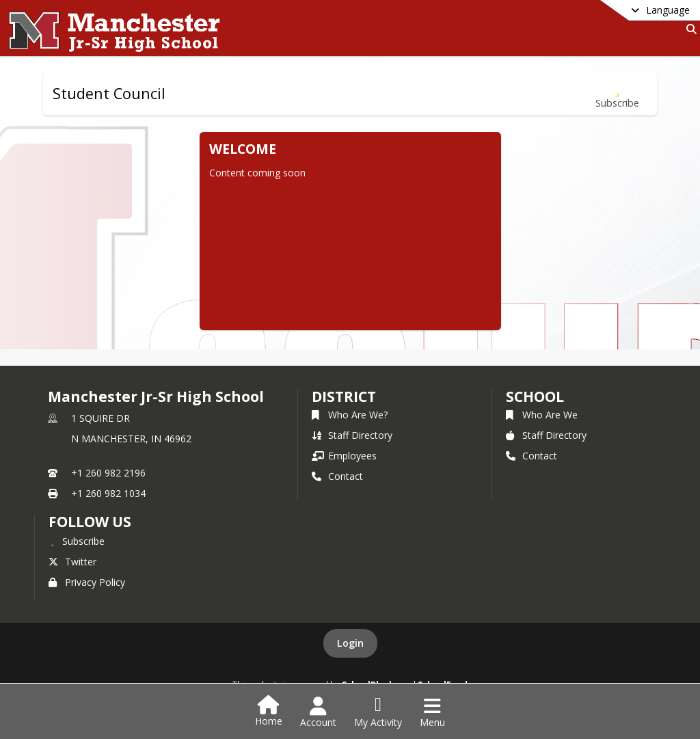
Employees (344, 456)
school (535, 397)
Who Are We (542, 415)
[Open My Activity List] (378, 712)
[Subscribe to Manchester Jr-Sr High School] (77, 541)
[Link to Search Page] (689, 29)
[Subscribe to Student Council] (617, 94)
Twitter (72, 562)
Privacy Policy (87, 582)
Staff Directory (352, 435)
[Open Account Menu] (318, 712)
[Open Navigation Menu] (432, 712)
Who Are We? (350, 415)
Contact (337, 476)
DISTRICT (344, 397)
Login (350, 643)
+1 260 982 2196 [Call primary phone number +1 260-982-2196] (108, 473)
